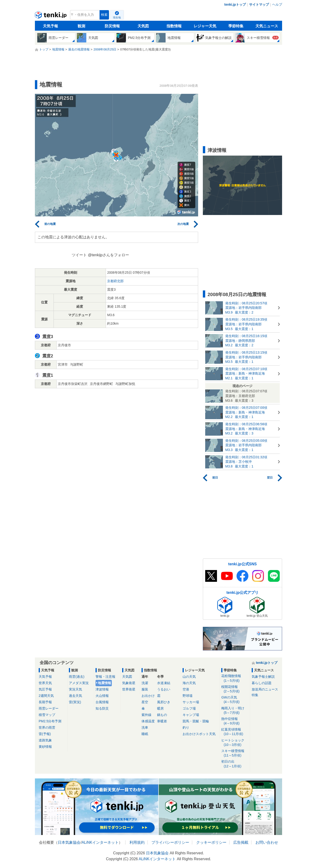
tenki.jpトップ (235, 4)
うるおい (164, 689)
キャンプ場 (191, 715)
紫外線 (146, 715)
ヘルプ (277, 4)
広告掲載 (241, 842)
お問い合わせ (267, 842)
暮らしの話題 (262, 683)
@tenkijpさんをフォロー (109, 255)
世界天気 (45, 683)
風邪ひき (164, 702)
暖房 (160, 708)
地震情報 (104, 683)
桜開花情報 (235, 689)
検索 (104, 15)
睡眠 (145, 734)
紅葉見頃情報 (235, 732)
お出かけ (148, 696)
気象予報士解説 (263, 677)
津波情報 (102, 689)
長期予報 (45, 702)
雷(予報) (45, 734)
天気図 (143, 26)
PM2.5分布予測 (50, 721)
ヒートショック (235, 743)
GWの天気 (235, 700)
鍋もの (162, 715)
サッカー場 (191, 702)
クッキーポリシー (211, 842)
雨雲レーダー (49, 708)
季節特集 (236, 26)
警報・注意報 (105, 677)
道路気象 (45, 740)
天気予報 (50, 26)
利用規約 (137, 842)
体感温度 (148, 721)
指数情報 (174, 26)
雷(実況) (75, 702)
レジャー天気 (205, 26)
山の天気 (189, 677)
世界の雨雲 (47, 727)
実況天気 (75, 689)
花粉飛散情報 (235, 678)
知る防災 (102, 708)
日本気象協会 (69, 842)
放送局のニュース (265, 689)
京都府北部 (115, 281)
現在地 (117, 17)
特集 (255, 695)
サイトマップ (259, 4)
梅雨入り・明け (235, 711)
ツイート (79, 255)
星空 (145, 702)
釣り (186, 727)
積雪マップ (47, 715)
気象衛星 (129, 683)
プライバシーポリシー (170, 842)
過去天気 (75, 696)
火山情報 (102, 696)
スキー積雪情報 (235, 753)
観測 (81, 26)
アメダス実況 (79, 683)
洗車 (145, 727)
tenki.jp (51, 16)
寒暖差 (162, 721)
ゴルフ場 (189, 708)
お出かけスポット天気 (199, 734)
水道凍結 (164, 683)
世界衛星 (129, 689)
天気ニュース (267, 26)
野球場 (188, 696)
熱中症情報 (235, 721)
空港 (186, 689)
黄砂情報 (45, 747)
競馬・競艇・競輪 (196, 721)
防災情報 (112, 26)
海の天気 (189, 683)
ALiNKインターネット (100, 842)
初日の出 (235, 764)
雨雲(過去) (77, 677)
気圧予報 (45, 689)
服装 (145, 689)
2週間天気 (46, 696)
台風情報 (102, 702)
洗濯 (145, 683)
